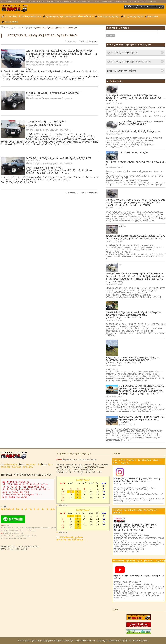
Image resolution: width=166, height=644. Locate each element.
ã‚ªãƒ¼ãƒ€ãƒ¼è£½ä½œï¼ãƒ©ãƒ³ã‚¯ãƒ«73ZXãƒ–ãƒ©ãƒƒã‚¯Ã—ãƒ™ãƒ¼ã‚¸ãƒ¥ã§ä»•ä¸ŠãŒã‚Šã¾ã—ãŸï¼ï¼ (135, 98)
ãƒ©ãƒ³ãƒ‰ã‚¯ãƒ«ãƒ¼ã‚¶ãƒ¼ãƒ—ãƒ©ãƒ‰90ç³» (56, 28)
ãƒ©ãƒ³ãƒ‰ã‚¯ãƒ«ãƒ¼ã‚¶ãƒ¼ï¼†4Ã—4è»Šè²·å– (70, 16)
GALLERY (153, 16)
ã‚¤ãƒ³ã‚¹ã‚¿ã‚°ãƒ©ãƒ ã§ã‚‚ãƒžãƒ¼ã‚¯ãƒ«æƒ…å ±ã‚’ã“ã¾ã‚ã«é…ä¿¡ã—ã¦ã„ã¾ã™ (138, 481)
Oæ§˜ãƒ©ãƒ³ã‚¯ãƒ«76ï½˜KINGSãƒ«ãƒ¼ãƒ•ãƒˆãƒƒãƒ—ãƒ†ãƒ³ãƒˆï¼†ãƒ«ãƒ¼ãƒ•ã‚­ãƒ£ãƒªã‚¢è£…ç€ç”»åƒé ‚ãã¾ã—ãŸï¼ (133, 315)
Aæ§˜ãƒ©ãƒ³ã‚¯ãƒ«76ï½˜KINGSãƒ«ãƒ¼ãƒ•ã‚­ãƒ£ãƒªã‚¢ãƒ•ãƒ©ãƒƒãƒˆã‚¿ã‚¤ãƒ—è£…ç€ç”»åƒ (142, 420)
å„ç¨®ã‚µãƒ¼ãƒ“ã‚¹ (134, 16)
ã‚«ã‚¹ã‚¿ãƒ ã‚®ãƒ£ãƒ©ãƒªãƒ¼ (19, 28)
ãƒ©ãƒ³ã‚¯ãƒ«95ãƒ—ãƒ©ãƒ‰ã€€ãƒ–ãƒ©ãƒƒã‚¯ (53, 93)
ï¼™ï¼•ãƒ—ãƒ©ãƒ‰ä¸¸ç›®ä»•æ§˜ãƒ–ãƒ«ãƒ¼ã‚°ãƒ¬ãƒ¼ (58, 158)
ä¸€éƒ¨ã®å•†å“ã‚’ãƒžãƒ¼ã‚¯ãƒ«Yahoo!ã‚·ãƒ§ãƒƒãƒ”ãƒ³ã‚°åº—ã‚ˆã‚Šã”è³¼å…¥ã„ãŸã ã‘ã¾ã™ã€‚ (135, 527)
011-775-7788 (17, 475)
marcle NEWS (11, 22)
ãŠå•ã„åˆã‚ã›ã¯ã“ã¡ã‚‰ (144, 7)
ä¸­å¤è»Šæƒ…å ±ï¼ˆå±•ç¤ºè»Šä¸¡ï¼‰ (23, 16)
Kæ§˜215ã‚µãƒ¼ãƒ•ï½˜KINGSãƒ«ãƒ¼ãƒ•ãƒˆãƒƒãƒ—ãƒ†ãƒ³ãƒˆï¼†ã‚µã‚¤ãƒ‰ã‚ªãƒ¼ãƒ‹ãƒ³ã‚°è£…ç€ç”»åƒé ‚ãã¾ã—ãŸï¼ (132, 360)
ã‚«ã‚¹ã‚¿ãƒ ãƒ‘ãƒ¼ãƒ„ (109, 16)
